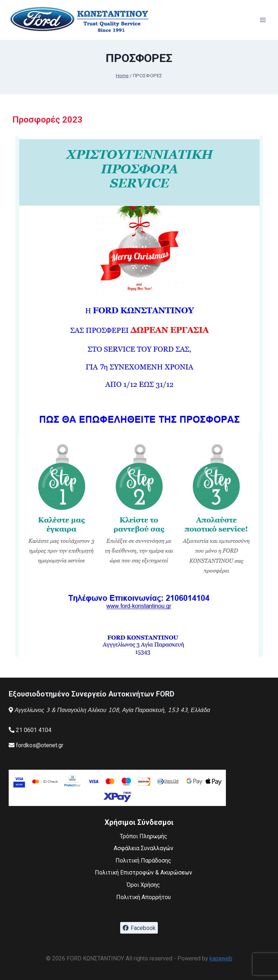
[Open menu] (263, 20)
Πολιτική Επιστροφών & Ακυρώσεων (144, 873)
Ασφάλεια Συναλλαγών (144, 848)
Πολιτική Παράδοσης (143, 861)
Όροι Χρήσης (143, 885)
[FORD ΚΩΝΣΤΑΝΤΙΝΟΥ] (81, 20)
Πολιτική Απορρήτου (144, 897)
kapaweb (221, 958)
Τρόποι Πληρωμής (144, 836)
